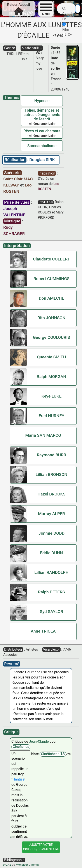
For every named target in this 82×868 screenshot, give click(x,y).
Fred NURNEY (51, 416)
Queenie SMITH (51, 357)
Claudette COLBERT (52, 259)
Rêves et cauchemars (42, 131)
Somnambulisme (42, 146)
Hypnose (42, 101)
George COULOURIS (52, 337)
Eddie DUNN (51, 553)
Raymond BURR (51, 455)
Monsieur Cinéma (27, 865)
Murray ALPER (51, 514)
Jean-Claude (39, 741)
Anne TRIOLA (43, 631)
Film (66, 27)
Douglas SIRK (42, 160)
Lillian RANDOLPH (51, 572)
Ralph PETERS (51, 592)
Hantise (18, 779)
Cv (67, 35)
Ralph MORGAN (51, 377)
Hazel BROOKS (51, 494)
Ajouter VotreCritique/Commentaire (41, 847)
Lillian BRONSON (51, 474)
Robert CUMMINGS (51, 279)
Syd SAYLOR (51, 612)
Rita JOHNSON (51, 318)
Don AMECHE (51, 298)
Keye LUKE (51, 396)
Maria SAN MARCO (43, 435)
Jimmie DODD (52, 533)
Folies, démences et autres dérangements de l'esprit (42, 115)
